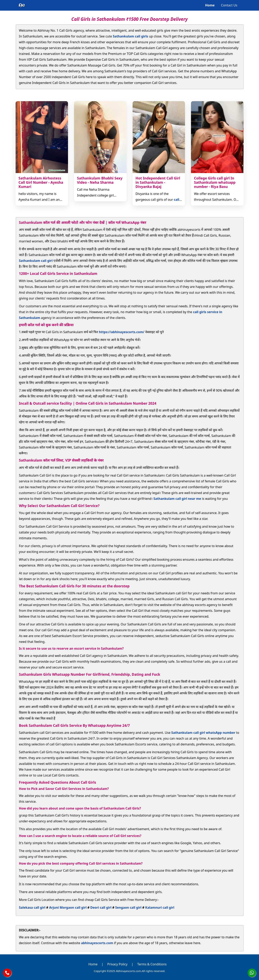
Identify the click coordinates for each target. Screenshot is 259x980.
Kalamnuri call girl (160, 907)
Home (210, 5)
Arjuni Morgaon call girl (68, 907)
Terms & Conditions (152, 964)
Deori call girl (101, 907)
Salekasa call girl (32, 907)
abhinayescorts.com (97, 943)
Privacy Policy (117, 964)
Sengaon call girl (128, 907)
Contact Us (229, 5)
